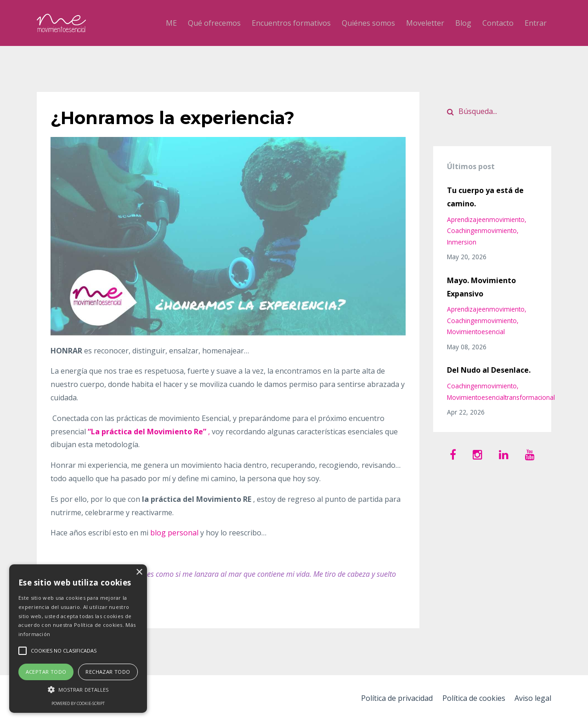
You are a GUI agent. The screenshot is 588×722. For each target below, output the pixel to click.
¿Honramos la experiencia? (179, 117)
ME (171, 23)
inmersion (462, 242)
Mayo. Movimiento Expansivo (481, 287)
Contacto (498, 23)
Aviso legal (533, 699)
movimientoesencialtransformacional (501, 397)
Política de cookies (472, 699)
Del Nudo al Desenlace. (489, 370)
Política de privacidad (394, 699)
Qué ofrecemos (214, 23)
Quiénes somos (368, 23)
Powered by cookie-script (78, 703)
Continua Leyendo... (87, 608)
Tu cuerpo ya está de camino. (485, 197)
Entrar (536, 23)
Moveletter (425, 23)
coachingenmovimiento (482, 230)
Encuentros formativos (291, 23)
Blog (463, 23)
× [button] (139, 572)
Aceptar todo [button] (46, 672)
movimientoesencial (476, 332)
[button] (78, 690)
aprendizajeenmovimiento (486, 219)
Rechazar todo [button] (108, 672)
